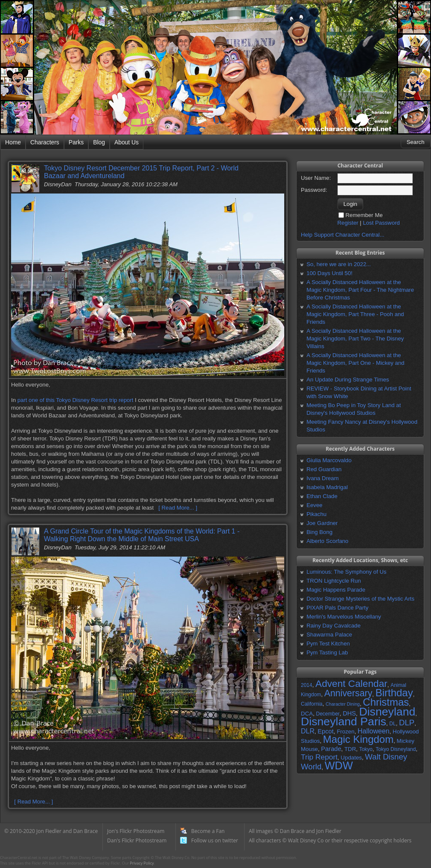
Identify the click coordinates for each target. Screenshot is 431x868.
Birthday (394, 693)
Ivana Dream (323, 478)
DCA (307, 714)
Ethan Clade (322, 496)
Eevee (314, 505)
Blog (99, 142)
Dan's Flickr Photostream (137, 840)
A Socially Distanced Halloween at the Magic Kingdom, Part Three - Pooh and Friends (355, 314)
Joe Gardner (322, 523)
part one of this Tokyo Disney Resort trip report (76, 400)
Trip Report (319, 757)
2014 (307, 685)
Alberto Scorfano (327, 541)
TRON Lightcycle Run (334, 581)
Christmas (386, 702)
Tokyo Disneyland (396, 749)
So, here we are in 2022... (339, 264)
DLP (407, 723)
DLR (308, 731)
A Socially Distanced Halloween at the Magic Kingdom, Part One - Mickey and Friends (355, 363)
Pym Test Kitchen (328, 644)
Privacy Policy (142, 863)
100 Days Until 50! (329, 273)
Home (13, 142)
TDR (350, 749)
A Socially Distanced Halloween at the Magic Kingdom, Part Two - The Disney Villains (355, 339)
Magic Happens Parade (336, 590)
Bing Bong (319, 532)
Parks (76, 142)
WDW (339, 765)
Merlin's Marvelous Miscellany (344, 617)
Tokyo (366, 749)
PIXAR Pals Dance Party (337, 608)
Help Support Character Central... (343, 235)
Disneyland (387, 712)
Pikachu (316, 514)
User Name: (316, 178)
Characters (45, 142)
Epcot (325, 731)
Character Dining (343, 704)
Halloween (374, 731)
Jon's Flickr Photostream (136, 831)
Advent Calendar (351, 683)
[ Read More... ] (178, 508)
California (312, 704)
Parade (331, 749)
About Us (127, 142)
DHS (349, 713)
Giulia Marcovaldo (329, 460)
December (328, 714)
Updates (351, 758)
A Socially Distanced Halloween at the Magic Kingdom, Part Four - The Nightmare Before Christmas (360, 290)
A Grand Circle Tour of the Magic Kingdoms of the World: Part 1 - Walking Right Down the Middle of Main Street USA (142, 535)
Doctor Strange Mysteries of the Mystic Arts (360, 599)
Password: (314, 190)
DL (392, 724)
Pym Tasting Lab (327, 652)
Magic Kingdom (358, 739)
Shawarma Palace (329, 635)
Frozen (345, 732)
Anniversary (348, 693)
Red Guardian (324, 469)
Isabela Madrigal (327, 487)
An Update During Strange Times (348, 380)
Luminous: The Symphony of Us (346, 572)
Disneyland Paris (344, 721)
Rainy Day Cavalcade (333, 626)
